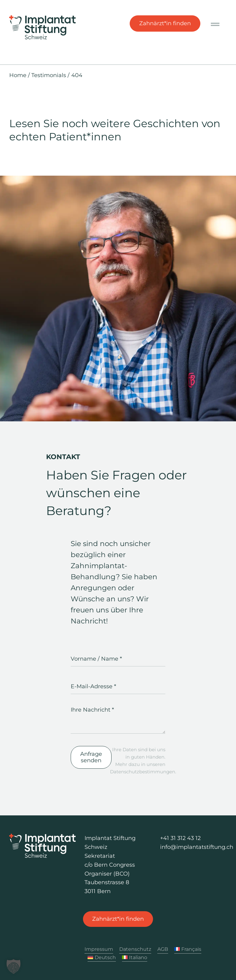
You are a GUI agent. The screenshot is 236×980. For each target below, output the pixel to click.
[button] (14, 966)
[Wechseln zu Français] (188, 949)
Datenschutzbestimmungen (143, 772)
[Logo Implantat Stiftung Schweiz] (43, 18)
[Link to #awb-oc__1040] (215, 25)
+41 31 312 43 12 (180, 838)
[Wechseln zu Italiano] (135, 958)
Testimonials (49, 75)
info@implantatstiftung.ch (197, 847)
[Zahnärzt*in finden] (118, 919)
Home (18, 75)
